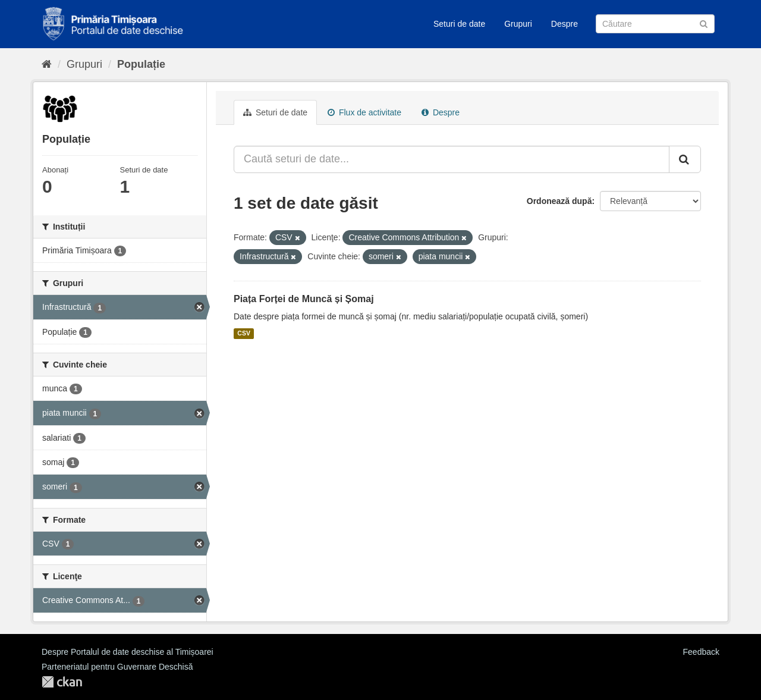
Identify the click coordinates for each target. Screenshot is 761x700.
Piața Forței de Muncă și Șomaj (304, 299)
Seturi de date (459, 24)
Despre (565, 24)
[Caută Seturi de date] (655, 24)
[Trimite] (704, 23)
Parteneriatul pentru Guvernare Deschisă (117, 667)
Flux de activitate (364, 112)
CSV (244, 334)
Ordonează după (559, 201)
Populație (141, 64)
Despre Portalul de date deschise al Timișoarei (128, 652)
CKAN (62, 682)
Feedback (701, 652)
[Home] (47, 64)
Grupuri (518, 24)
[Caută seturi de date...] (452, 159)
